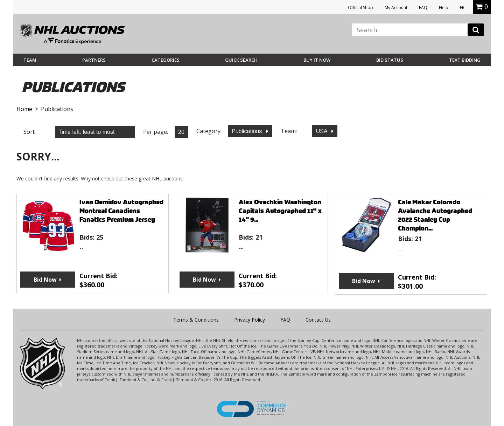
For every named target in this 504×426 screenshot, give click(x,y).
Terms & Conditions (196, 320)
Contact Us (318, 320)
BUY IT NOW (317, 60)
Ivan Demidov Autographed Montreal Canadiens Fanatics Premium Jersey (121, 211)
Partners (94, 60)
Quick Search (241, 60)
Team (30, 60)
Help (444, 8)
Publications (248, 131)
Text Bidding (465, 60)
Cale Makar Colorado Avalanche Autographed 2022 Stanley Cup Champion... (435, 215)
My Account (396, 8)
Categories (166, 60)
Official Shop (360, 8)
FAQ (423, 8)
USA (322, 131)
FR (462, 8)
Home (24, 109)
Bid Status (390, 60)
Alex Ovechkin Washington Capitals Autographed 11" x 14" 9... (280, 211)
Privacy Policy (250, 320)
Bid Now (45, 280)
